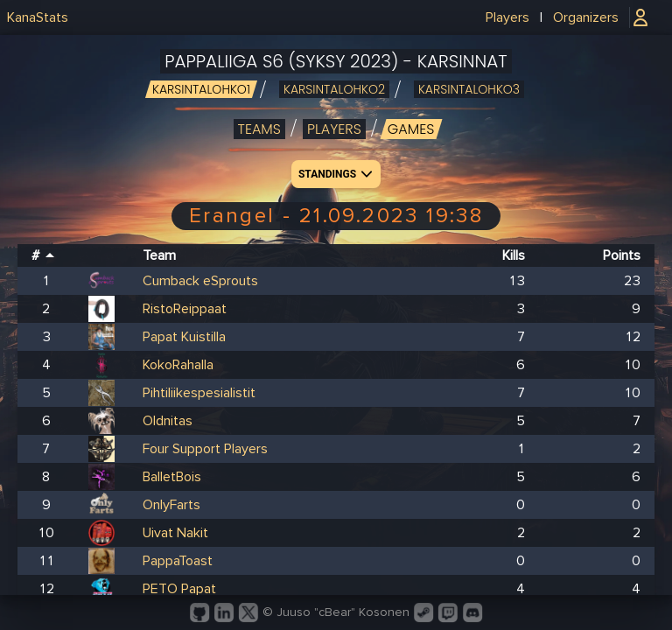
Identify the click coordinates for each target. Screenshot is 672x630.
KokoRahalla (178, 365)
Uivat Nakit (175, 533)
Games (411, 129)
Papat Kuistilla (184, 337)
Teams (259, 129)
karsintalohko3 (469, 89)
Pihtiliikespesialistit (199, 393)
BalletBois (172, 477)
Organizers (586, 17)
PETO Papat (179, 589)
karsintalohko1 (201, 89)
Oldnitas (168, 421)
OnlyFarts (171, 505)
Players (507, 17)
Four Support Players (205, 449)
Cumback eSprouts (200, 281)
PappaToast (178, 561)
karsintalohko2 (334, 89)
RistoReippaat (185, 309)
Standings (338, 174)
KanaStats (38, 17)
